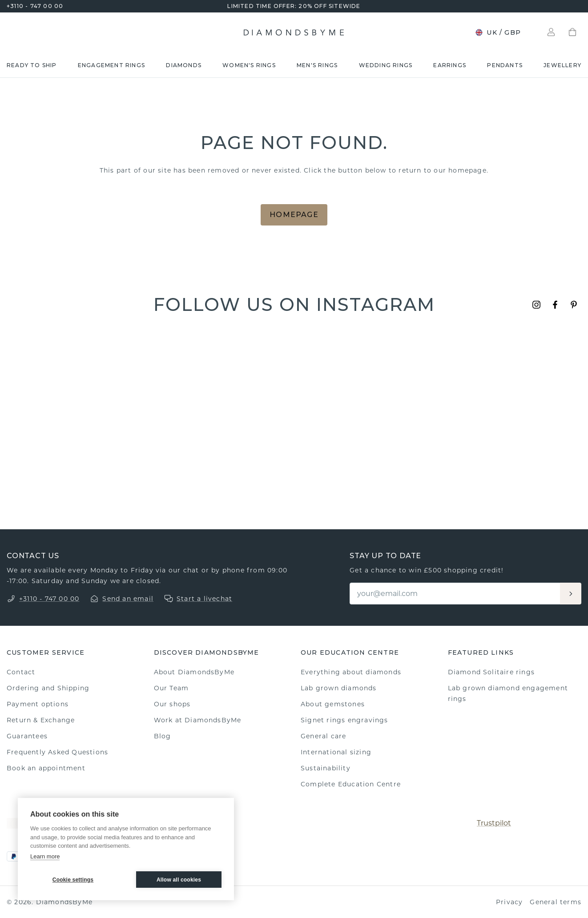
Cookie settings (73, 880)
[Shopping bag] (572, 32)
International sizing (336, 752)
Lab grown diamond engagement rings (508, 693)
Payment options (38, 704)
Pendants (505, 65)
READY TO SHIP (32, 65)
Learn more (45, 856)
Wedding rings (386, 65)
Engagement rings (111, 65)
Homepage (294, 215)
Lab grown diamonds (339, 688)
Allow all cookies (179, 880)
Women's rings (249, 65)
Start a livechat (204, 599)
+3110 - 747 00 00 (35, 6)
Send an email (128, 599)
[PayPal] (14, 856)
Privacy (509, 902)
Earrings (450, 65)
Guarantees (27, 736)
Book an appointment (46, 768)
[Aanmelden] (571, 594)
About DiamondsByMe (194, 672)
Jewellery (562, 65)
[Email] (455, 594)
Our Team (171, 688)
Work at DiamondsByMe (198, 720)
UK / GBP (498, 32)
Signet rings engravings (344, 720)
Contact (21, 672)
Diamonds (184, 65)
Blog (163, 736)
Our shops (172, 704)
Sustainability (326, 768)
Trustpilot (494, 823)
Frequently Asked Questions (57, 752)
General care (323, 736)
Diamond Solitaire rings (491, 672)
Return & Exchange (41, 720)
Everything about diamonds (351, 672)
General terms (556, 902)
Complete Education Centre (351, 784)
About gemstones (333, 704)
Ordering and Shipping (48, 688)
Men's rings (317, 65)
